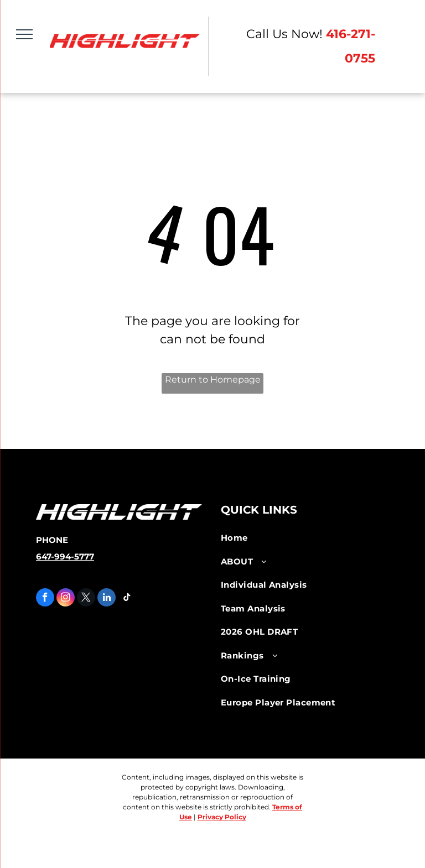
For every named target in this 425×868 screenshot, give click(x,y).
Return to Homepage (213, 380)
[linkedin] (107, 599)
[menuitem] (301, 538)
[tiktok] (127, 599)
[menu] (24, 34)
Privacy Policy (222, 817)
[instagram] (66, 599)
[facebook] (45, 599)
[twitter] (86, 599)
